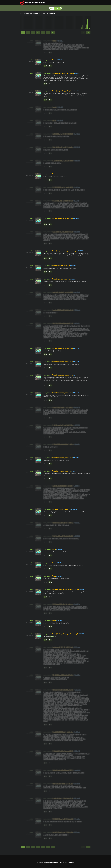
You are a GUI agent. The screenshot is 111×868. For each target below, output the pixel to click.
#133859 (59, 621)
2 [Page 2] (28, 32)
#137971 (59, 174)
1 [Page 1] (23, 32)
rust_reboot (48, 60)
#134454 (76, 375)
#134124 (59, 549)
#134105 (82, 590)
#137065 (76, 218)
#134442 (76, 393)
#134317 (74, 471)
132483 (52, 637)
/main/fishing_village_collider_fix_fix (65, 590)
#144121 (59, 60)
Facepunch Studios (51, 862)
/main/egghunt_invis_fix (61, 266)
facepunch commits (33, 3)
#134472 (76, 348)
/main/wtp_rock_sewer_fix (62, 471)
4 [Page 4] (38, 32)
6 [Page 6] (53, 32)
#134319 (76, 458)
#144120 (77, 73)
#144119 (76, 91)
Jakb (31, 60)
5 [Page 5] (43, 32)
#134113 (59, 563)
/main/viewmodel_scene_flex (63, 218)
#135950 (81, 251)
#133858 (82, 634)
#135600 (73, 279)
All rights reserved (67, 862)
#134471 (76, 362)
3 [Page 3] (33, 32)
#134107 (59, 576)
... (48, 32)
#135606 (73, 266)
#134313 (74, 509)
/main (54, 60)
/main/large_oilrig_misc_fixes (63, 73)
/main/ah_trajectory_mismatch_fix (65, 251)
